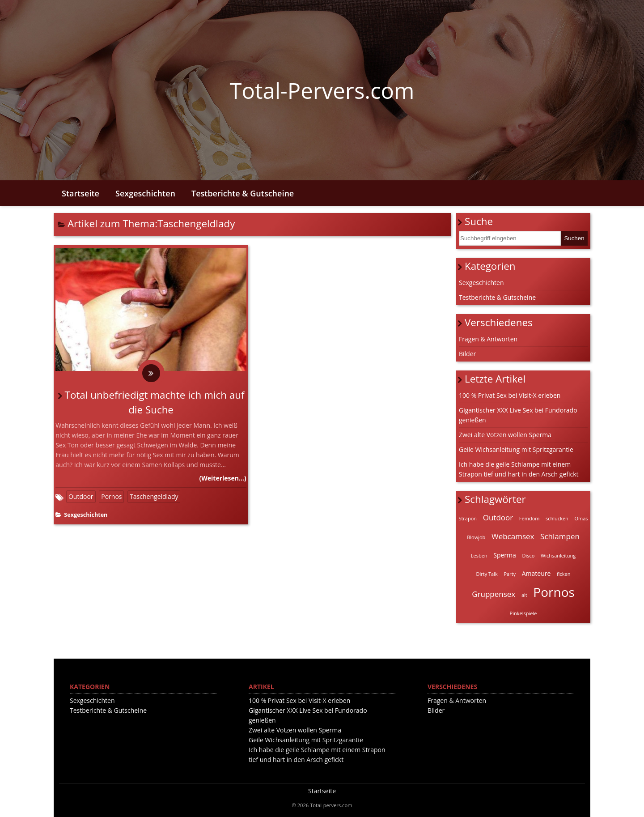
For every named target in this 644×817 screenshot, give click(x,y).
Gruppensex (494, 594)
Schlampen (560, 536)
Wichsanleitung (558, 555)
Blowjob (476, 537)
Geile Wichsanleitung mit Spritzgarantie (516, 449)
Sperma (505, 555)
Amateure (536, 573)
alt (524, 595)
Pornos (111, 496)
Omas (581, 518)
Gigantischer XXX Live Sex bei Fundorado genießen (518, 415)
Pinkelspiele (523, 613)
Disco (528, 555)
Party (510, 574)
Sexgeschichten (145, 193)
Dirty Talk (487, 574)
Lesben (479, 555)
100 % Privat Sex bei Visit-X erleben (510, 395)
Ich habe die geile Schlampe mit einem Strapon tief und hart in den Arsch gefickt (519, 469)
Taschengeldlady (154, 496)
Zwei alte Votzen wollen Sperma (505, 435)
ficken (563, 574)
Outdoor (81, 496)
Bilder (467, 354)
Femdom (530, 518)
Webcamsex (513, 536)
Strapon (468, 518)
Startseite (80, 193)
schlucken (557, 518)
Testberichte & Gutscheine (243, 193)
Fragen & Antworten (488, 339)
